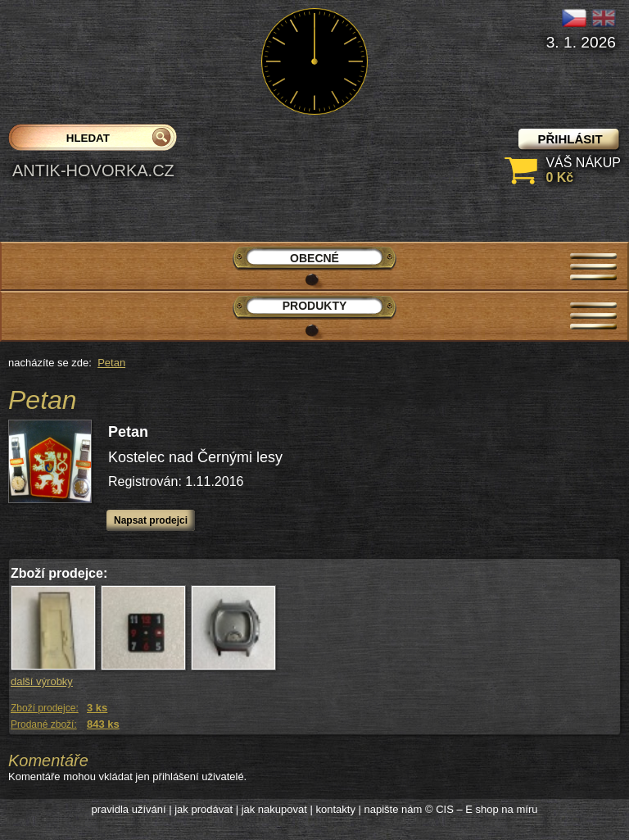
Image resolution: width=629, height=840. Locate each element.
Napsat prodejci (151, 520)
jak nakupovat (274, 809)
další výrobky (42, 681)
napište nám (394, 809)
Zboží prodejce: (45, 708)
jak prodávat (204, 809)
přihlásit (570, 139)
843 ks (103, 724)
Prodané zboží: (44, 724)
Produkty (315, 306)
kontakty (335, 809)
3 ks (97, 708)
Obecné (314, 258)
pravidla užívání (129, 809)
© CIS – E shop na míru (481, 809)
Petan (111, 363)
